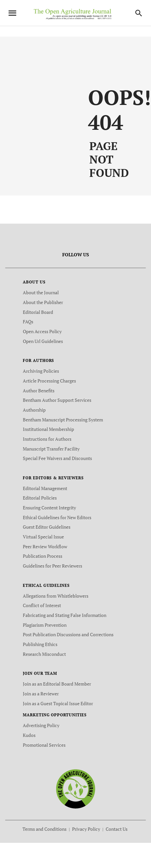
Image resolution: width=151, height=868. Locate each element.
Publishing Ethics (40, 644)
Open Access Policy (42, 331)
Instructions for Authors (47, 439)
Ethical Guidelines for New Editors (57, 517)
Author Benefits (39, 391)
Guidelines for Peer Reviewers (53, 566)
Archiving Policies (41, 371)
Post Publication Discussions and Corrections (68, 634)
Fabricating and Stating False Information (65, 615)
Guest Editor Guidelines (47, 527)
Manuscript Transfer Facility (51, 449)
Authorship (34, 410)
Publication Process (43, 556)
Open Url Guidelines (43, 341)
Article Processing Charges (49, 381)
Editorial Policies (40, 498)
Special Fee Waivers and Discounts (57, 458)
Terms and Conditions (45, 829)
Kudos (29, 735)
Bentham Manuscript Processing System (63, 420)
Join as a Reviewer (41, 694)
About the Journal (41, 292)
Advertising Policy (41, 725)
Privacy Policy (86, 829)
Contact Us (117, 829)
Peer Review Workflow (45, 546)
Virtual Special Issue (43, 537)
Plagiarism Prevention (45, 625)
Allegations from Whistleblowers (56, 596)
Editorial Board (38, 312)
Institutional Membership (48, 429)
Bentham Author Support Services (57, 400)
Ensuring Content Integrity (49, 508)
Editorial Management (45, 488)
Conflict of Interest (42, 605)
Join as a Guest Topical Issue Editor (58, 703)
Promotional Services (44, 745)
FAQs (28, 322)
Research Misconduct (44, 654)
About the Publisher (43, 302)
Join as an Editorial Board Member (57, 684)
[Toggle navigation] (12, 13)
